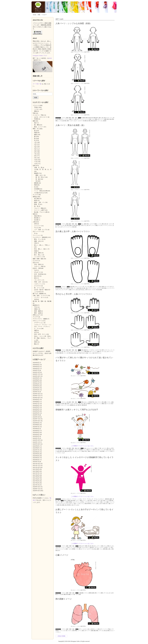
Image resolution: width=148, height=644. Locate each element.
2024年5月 (36, 407)
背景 (35, 342)
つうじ (102, 450)
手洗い (86, 451)
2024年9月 (36, 399)
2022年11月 (36, 442)
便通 (66, 451)
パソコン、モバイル (40, 297)
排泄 (58, 451)
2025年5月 (36, 386)
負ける (85, 404)
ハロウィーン (38, 284)
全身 (90, 119)
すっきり (92, 451)
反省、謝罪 (37, 253)
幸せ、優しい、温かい (41, 249)
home (35, 15)
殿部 (96, 119)
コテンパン (99, 404)
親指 (71, 287)
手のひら (83, 353)
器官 (96, 593)
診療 (70, 119)
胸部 (57, 121)
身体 (110, 119)
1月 (35, 142)
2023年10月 (36, 421)
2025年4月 (36, 388)
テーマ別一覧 (37, 84)
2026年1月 (36, 370)
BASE (50, 58)
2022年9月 (36, 446)
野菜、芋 (37, 204)
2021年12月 (36, 463)
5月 (35, 150)
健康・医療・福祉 (73, 118)
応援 (35, 251)
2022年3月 (36, 458)
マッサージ (66, 290)
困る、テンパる (39, 239)
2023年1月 (36, 438)
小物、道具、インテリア (40, 296)
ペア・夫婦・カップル (41, 230)
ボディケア (107, 287)
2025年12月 (36, 372)
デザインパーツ (37, 321)
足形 (103, 288)
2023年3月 (36, 434)
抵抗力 (59, 405)
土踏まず (68, 288)
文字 (35, 332)
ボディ (63, 119)
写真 (34, 113)
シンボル (79, 504)
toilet (85, 448)
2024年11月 (36, 396)
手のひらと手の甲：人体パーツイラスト (74, 294)
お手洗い (82, 502)
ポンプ (59, 594)
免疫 (57, 404)
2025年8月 (36, 380)
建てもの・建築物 (38, 294)
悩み (99, 450)
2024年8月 (36, 401)
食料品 (35, 197)
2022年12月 (36, 440)
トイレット (107, 451)
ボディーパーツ (80, 119)
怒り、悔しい (38, 255)
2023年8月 (36, 425)
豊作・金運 (37, 313)
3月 (35, 146)
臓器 (70, 594)
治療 (99, 118)
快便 (83, 451)
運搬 (65, 594)
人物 (67, 402)
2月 (35, 144)
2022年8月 (36, 448)
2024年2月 (36, 413)
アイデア (35, 317)
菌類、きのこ (40, 175)
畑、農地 (37, 125)
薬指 (105, 288)
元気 (95, 404)
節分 (35, 278)
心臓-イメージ (62, 555)
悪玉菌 (90, 402)
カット (96, 629)
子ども (36, 228)
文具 (35, 299)
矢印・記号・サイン (40, 334)
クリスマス (37, 286)
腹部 (86, 121)
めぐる (110, 593)
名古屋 (36, 220)
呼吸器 (57, 631)
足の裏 (83, 288)
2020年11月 (36, 489)
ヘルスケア (80, 121)
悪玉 (103, 402)
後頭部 (105, 121)
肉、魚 (36, 206)
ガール (73, 451)
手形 (70, 353)
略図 (84, 118)
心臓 (80, 593)
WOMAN (89, 504)
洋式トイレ (58, 502)
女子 (105, 450)
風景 (34, 121)
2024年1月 (36, 415)
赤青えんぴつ (37, 315)
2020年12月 (36, 487)
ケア (73, 119)
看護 (94, 118)
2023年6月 (36, 429)
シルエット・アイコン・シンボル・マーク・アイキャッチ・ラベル (82, 499)
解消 (81, 501)
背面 (89, 121)
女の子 (101, 504)
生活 (79, 448)
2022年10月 (36, 444)
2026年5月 (36, 363)
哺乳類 (36, 183)
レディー (79, 451)
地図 (35, 330)
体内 (68, 404)
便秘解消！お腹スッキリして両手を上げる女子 (77, 410)
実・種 (38, 179)
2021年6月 (36, 475)
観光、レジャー (39, 127)
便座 (89, 451)
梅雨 (35, 135)
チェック (61, 290)
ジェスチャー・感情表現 (103, 499)
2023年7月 (36, 427)
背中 (96, 121)
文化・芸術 (37, 264)
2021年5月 (36, 477)
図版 (67, 118)
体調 (94, 450)
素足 (91, 287)
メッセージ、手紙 (38, 115)
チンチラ (35, 195)
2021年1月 (36, 485)
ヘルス (93, 119)
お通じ (110, 450)
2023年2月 (36, 436)
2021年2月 (36, 483)
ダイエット (66, 450)
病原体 (89, 404)
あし (84, 290)
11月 (36, 162)
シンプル (60, 121)
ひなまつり (37, 272)
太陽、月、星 (38, 167)
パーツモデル (91, 350)
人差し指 (77, 290)
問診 (113, 119)
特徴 (59, 119)
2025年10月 (36, 376)
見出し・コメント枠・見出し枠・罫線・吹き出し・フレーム (43, 338)
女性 (105, 224)
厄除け (36, 309)
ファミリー (37, 226)
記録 (89, 118)
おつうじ (104, 448)
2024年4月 (36, 409)
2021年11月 (36, 465)
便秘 (107, 450)
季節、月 (35, 129)
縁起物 (35, 305)
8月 (35, 156)
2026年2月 (36, 368)
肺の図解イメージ (64, 599)
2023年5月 (36, 430)
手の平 (96, 353)
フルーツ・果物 (39, 208)
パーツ (111, 118)
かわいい (86, 402)
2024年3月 (36, 411)
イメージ (87, 119)
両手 (103, 350)
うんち (88, 448)
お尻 (75, 119)
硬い (101, 448)
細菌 (105, 402)
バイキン (109, 402)
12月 (36, 164)
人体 (102, 118)
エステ (73, 290)
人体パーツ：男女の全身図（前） (71, 125)
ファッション (37, 235)
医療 (86, 118)
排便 (61, 451)
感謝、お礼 (37, 241)
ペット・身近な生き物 (41, 191)
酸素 (82, 593)
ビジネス (35, 261)
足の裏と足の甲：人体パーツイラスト (73, 231)
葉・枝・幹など (40, 177)
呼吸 (76, 631)
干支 (35, 307)
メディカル (100, 121)
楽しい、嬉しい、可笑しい (42, 245)
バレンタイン (38, 280)
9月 (35, 158)
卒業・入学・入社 (39, 282)
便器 (96, 448)
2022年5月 (36, 454)
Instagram (36, 56)
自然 (34, 166)
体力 (80, 405)
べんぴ (63, 453)
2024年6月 (36, 405)
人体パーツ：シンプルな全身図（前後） (74, 23)
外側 (61, 288)
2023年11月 (36, 419)
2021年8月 (36, 471)
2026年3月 (36, 366)
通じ (62, 450)
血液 (80, 594)
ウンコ (91, 450)
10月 (36, 160)
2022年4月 (36, 456)
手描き (109, 629)
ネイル (94, 288)
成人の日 (37, 276)
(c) (75, 52)
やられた (76, 404)
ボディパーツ (101, 119)
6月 (35, 152)
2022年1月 (36, 461)
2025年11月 (36, 374)
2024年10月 (36, 398)
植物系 (36, 173)
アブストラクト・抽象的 (40, 319)
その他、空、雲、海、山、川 (43, 169)
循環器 (90, 593)
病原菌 (71, 405)
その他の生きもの (39, 193)
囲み (35, 344)
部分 (100, 287)
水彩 (39, 15)
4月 (35, 148)
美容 (68, 225)
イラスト (64, 118)
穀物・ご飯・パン (39, 202)
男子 (102, 501)
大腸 (109, 504)
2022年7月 (36, 450)
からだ (108, 118)
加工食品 (37, 198)
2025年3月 (36, 390)
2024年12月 (36, 394)
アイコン (78, 502)
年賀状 (36, 119)
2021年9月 (36, 469)
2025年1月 (36, 392)
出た (76, 451)
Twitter (41, 56)
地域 (34, 214)
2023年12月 (36, 417)
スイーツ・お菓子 (39, 210)
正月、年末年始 (39, 274)
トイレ (85, 450)
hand (72, 353)
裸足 (74, 287)
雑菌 (103, 404)
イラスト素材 (83, 52)
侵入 (74, 405)
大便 (101, 451)
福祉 (108, 119)
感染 (66, 404)
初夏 (35, 133)
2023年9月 (36, 423)
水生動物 (37, 189)
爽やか (108, 448)
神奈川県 (37, 216)
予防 (93, 402)
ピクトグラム (66, 504)
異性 (103, 224)
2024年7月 (36, 403)
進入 (80, 404)
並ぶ (82, 224)
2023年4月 (36, 432)
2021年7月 (36, 473)
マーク (64, 502)
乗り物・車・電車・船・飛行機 (42, 301)
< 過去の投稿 (61, 636)
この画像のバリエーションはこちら (82, 446)
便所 (72, 450)
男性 (92, 121)
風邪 (59, 404)
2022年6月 (36, 452)
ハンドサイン (38, 257)
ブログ (45, 56)
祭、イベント (38, 288)
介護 (104, 118)
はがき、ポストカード (41, 117)
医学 (97, 118)
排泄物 (81, 450)
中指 (72, 288)
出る (96, 450)
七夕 (35, 270)
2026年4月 (36, 365)
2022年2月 (36, 460)
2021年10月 (36, 467)
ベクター (44, 15)
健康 (105, 119)
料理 (35, 200)
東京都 (36, 218)
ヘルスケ (84, 629)
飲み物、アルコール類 (41, 212)
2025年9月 (36, 378)
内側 (59, 352)
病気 (82, 402)
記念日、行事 (37, 268)
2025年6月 (36, 384)
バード (99, 593)
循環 (102, 593)
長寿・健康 (37, 311)
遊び (35, 123)
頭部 (68, 121)
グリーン (85, 501)
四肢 (65, 121)
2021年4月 (36, 479)
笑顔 (88, 450)
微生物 (83, 405)
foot (97, 290)
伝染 (105, 404)
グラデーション (39, 323)
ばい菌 (77, 405)
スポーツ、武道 (39, 266)
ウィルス (109, 404)
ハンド (65, 353)
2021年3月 (36, 481)
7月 (35, 154)
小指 (86, 288)
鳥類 (35, 185)
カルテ (75, 121)
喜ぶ (82, 404)
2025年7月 (36, 382)
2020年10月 (36, 491)
